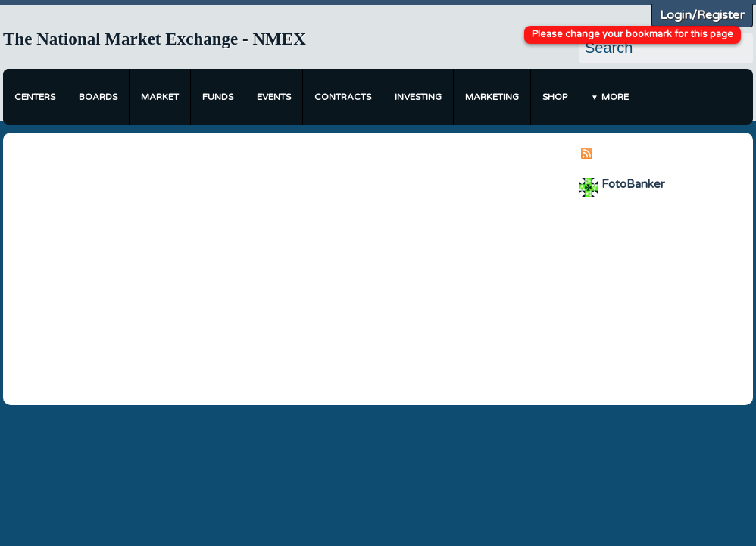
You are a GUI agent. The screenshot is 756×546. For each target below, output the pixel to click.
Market (160, 97)
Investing (418, 97)
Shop (555, 97)
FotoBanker (633, 184)
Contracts (343, 97)
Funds (218, 97)
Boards (98, 97)
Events (274, 97)
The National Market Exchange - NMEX (155, 39)
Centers (35, 97)
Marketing (492, 97)
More (615, 97)
